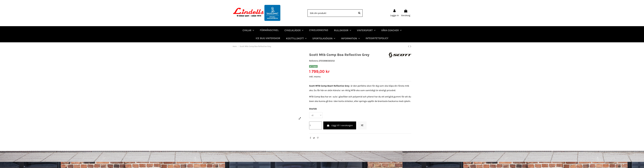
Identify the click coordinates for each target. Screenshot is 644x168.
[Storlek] (316, 115)
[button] (391, 30)
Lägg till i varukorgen (340, 125)
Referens (314, 61)
